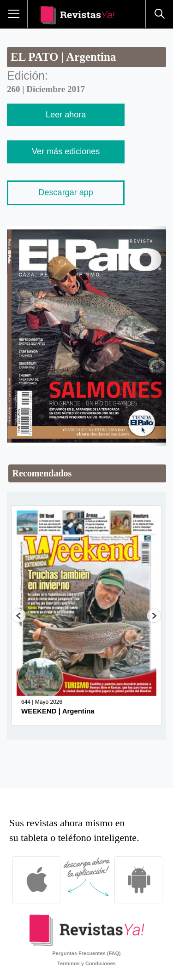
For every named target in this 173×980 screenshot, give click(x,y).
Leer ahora (66, 115)
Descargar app (66, 192)
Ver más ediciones (66, 151)
